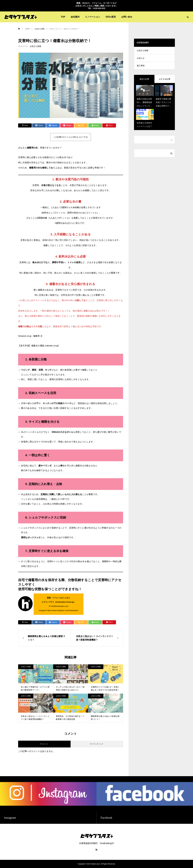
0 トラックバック (97, 744)
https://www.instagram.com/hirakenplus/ (63, 610)
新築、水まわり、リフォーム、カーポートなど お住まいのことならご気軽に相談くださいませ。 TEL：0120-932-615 (96, 6)
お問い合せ (127, 17)
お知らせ (141, 59)
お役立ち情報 (35, 46)
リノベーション (93, 17)
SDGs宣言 (111, 17)
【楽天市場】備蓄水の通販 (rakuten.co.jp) (39, 346)
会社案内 (75, 17)
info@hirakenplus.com (60, 606)
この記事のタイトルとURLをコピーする (71, 137)
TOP (63, 17)
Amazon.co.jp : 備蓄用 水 (30, 336)
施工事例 (141, 67)
